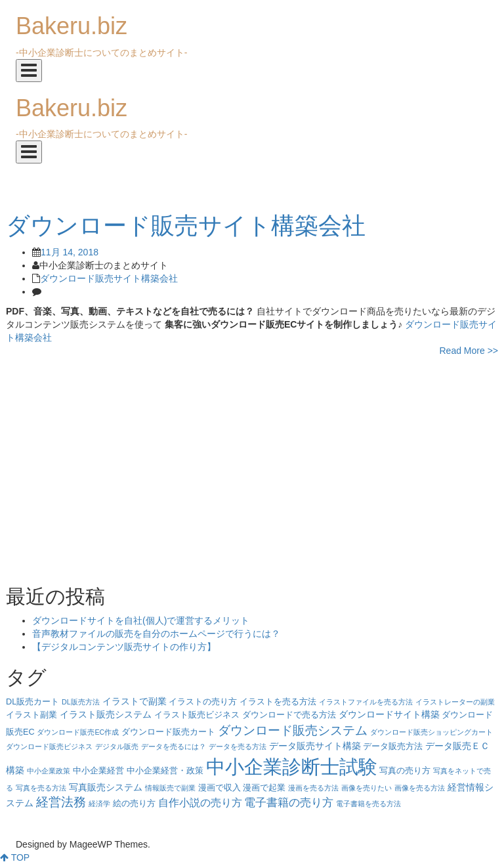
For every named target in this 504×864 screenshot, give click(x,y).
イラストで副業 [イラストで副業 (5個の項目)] (135, 701)
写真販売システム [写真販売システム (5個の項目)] (106, 787)
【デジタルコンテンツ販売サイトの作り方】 (124, 647)
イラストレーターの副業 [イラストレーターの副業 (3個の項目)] (455, 702)
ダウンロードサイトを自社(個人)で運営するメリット (141, 620)
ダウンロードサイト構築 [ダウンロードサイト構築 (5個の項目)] (389, 714)
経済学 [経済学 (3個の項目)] (99, 804)
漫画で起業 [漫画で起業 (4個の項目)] (264, 788)
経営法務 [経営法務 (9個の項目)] (61, 802)
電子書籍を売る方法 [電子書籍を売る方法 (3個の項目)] (368, 804)
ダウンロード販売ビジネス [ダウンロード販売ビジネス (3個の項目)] (49, 746)
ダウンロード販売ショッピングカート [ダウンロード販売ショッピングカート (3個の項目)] (431, 732)
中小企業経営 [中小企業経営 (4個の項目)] (98, 771)
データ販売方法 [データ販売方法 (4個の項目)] (393, 746)
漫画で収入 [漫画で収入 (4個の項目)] (220, 788)
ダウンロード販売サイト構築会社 (109, 278)
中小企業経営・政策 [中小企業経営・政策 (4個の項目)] (165, 771)
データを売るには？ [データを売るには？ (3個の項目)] (174, 746)
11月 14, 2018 (70, 252)
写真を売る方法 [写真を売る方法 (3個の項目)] (41, 788)
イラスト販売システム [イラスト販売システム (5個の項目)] (106, 714)
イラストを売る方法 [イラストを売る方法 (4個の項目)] (278, 702)
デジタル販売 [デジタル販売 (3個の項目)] (117, 746)
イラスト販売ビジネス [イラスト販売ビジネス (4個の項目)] (197, 715)
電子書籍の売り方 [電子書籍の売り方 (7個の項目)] (289, 803)
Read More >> (469, 351)
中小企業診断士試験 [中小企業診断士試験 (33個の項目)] (292, 767)
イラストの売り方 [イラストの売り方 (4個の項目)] (203, 702)
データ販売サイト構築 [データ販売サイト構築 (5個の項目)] (315, 746)
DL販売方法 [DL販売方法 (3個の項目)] (81, 702)
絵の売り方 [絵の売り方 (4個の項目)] (134, 804)
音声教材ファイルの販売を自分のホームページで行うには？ (156, 634)
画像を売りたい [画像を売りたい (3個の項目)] (367, 788)
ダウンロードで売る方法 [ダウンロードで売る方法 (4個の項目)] (289, 715)
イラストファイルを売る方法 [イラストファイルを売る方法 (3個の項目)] (366, 702)
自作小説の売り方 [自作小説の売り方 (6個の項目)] (200, 803)
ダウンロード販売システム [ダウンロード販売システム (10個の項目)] (293, 730)
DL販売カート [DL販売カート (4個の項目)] (32, 702)
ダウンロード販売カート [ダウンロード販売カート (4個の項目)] (168, 732)
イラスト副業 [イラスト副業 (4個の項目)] (31, 715)
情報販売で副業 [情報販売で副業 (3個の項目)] (170, 788)
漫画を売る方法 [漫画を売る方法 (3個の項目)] (313, 788)
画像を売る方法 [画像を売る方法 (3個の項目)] (420, 788)
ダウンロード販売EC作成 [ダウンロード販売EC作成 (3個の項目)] (78, 732)
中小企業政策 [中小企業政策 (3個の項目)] (49, 771)
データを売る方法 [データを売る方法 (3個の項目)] (238, 746)
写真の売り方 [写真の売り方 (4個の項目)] (405, 771)
